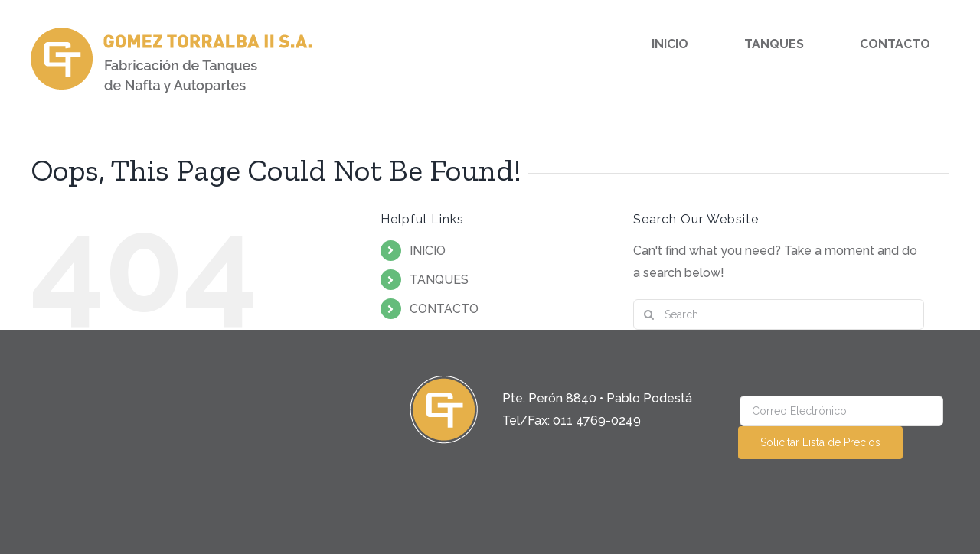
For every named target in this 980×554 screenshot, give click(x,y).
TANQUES (439, 280)
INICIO (428, 251)
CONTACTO (444, 309)
